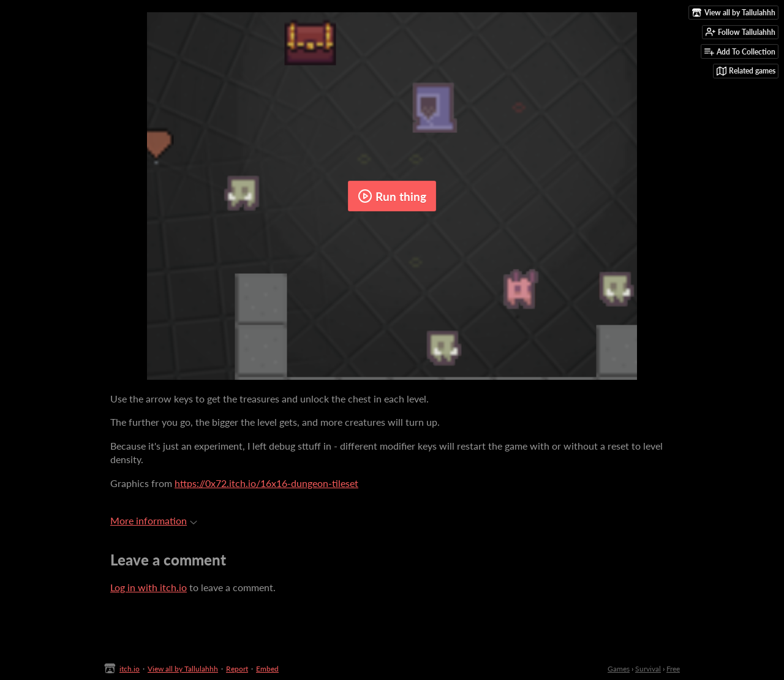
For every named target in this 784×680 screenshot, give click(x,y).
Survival (648, 669)
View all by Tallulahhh (183, 669)
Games (619, 669)
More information (154, 520)
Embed (267, 669)
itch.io (130, 669)
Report (237, 669)
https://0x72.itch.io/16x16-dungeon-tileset (266, 483)
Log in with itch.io (149, 587)
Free (673, 669)
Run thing (392, 196)
